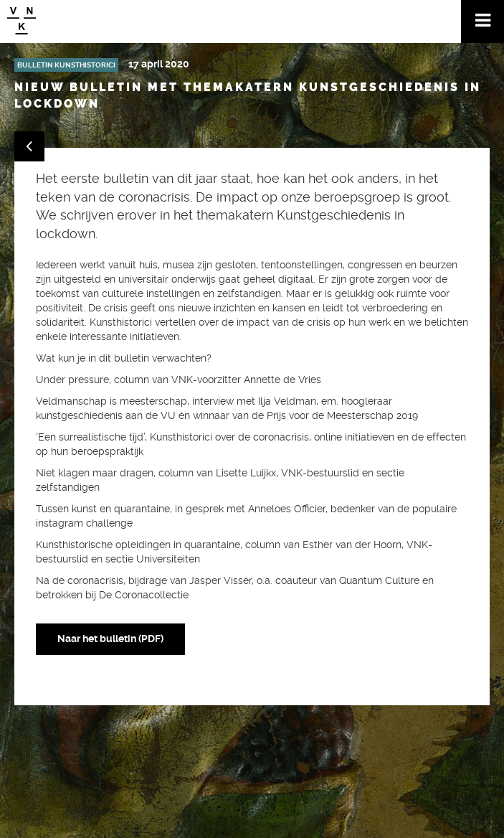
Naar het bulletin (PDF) (110, 639)
